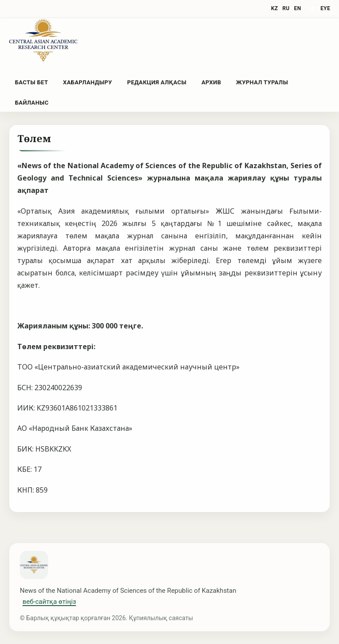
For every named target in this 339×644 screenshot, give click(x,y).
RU (286, 8)
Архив (211, 82)
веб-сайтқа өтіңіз (49, 602)
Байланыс (32, 103)
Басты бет (32, 82)
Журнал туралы (262, 82)
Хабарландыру (88, 82)
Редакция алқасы (157, 82)
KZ (275, 8)
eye (325, 8)
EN (298, 8)
